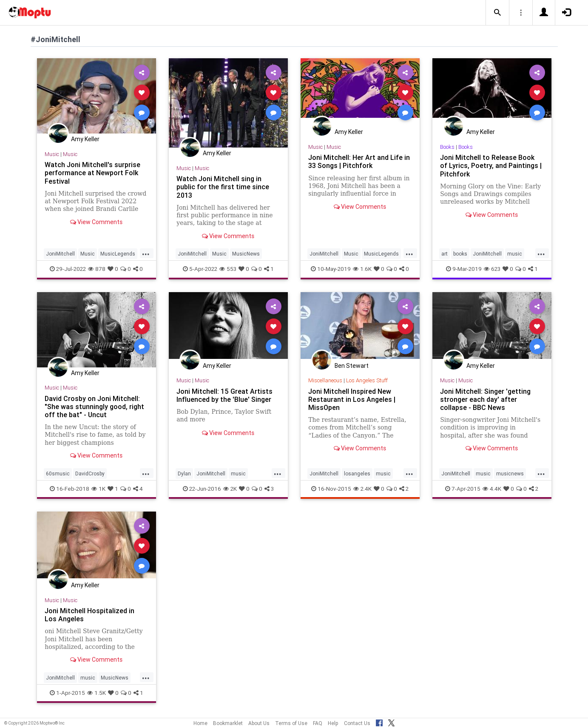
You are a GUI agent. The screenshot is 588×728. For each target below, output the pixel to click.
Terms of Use (291, 723)
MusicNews (246, 254)
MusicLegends (118, 254)
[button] (497, 13)
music (515, 254)
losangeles (357, 473)
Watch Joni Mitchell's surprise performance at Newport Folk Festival (92, 173)
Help (333, 723)
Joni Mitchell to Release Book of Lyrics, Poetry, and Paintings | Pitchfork (491, 165)
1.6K (362, 269)
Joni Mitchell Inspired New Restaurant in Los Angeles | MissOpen (352, 399)
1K (98, 489)
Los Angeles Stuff (367, 380)
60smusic (58, 473)
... (146, 253)
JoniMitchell (60, 254)
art (445, 254)
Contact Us (357, 723)
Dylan (184, 473)
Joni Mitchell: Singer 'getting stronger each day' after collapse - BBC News (485, 399)
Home (200, 723)
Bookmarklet (228, 723)
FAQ (318, 723)
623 (492, 269)
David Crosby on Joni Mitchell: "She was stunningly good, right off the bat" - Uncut (94, 407)
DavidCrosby (90, 473)
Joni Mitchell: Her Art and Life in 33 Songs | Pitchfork (359, 161)
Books (447, 147)
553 (228, 269)
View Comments (96, 222)
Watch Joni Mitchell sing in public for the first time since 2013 (223, 187)
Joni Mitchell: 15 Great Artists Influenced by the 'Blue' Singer (224, 395)
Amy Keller (85, 139)
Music (52, 154)
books (460, 254)
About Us (259, 723)
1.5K (97, 693)
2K (230, 489)
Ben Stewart (352, 366)
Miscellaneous (325, 380)
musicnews (510, 473)
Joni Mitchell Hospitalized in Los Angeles (89, 615)
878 (97, 269)
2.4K (362, 489)
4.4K (492, 489)
